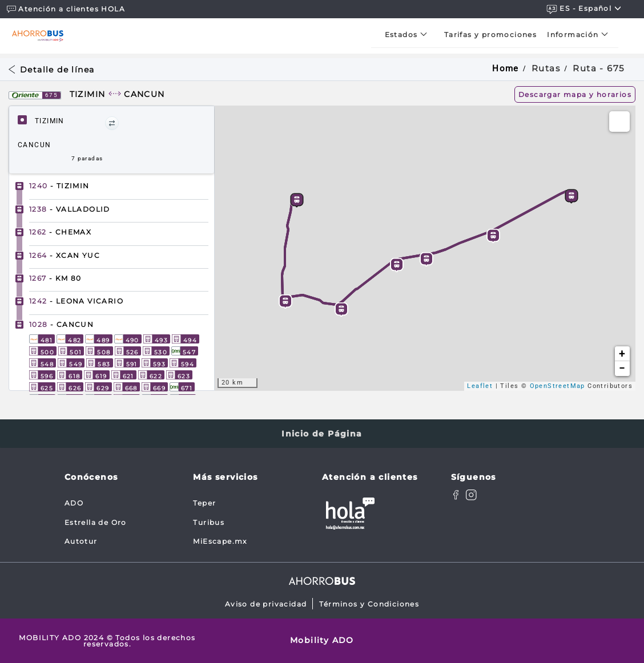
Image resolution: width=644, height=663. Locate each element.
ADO (74, 503)
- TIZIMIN (59, 186)
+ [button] (622, 353)
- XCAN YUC (65, 255)
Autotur (81, 541)
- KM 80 (55, 278)
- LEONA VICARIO (76, 301)
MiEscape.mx (220, 541)
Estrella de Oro (96, 522)
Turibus (209, 522)
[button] (112, 123)
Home (506, 68)
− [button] (622, 368)
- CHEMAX (60, 232)
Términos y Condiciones (369, 604)
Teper (204, 503)
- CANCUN (61, 324)
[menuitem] (409, 35)
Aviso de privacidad (266, 604)
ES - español (584, 9)
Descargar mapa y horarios (575, 94)
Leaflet (480, 386)
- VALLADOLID (70, 209)
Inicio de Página (322, 434)
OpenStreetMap (558, 386)
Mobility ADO (322, 640)
